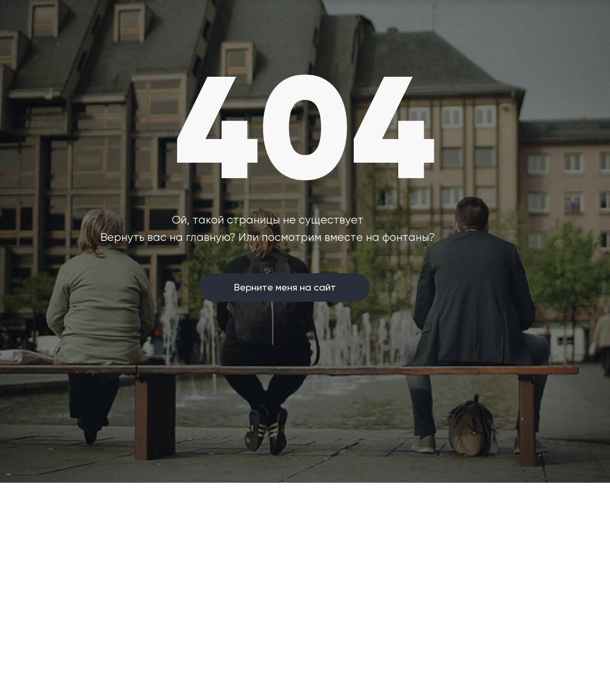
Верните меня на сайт (285, 287)
